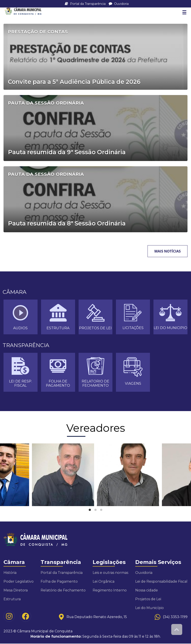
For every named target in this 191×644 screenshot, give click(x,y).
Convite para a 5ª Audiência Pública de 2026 (74, 82)
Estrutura (12, 599)
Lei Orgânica (104, 582)
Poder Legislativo (19, 582)
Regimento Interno (110, 591)
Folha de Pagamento (59, 582)
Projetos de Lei (148, 599)
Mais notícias (168, 251)
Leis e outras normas (110, 573)
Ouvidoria (119, 4)
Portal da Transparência (86, 4)
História (10, 573)
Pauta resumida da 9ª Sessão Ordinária (67, 152)
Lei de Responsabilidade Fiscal (161, 582)
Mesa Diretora (16, 591)
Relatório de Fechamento (63, 591)
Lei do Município (150, 608)
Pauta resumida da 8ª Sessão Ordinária (67, 224)
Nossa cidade (147, 591)
